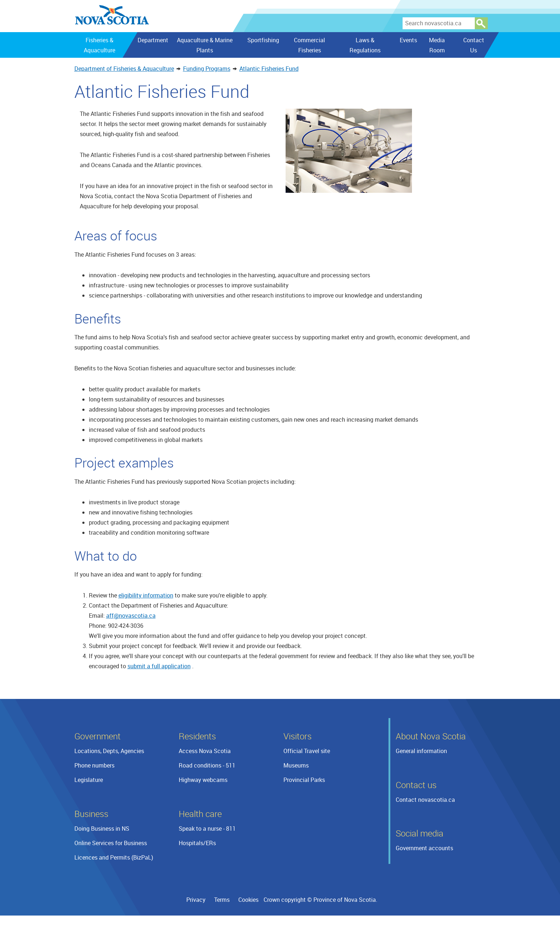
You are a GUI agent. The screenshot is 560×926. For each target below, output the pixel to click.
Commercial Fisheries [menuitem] (309, 45)
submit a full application (159, 666)
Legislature (89, 780)
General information (421, 751)
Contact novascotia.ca (425, 800)
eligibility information (146, 595)
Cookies (248, 900)
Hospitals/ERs (197, 843)
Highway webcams (203, 780)
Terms (222, 900)
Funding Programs (207, 69)
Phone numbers (94, 765)
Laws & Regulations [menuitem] (365, 45)
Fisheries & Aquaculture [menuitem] (99, 45)
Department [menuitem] (153, 40)
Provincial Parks (304, 780)
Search (481, 23)
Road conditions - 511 (207, 765)
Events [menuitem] (408, 40)
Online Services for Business (111, 843)
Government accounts (424, 848)
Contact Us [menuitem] (473, 45)
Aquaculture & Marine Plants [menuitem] (205, 45)
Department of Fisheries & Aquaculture (124, 69)
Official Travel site (307, 751)
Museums (296, 765)
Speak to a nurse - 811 (207, 829)
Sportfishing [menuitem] (263, 40)
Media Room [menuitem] (437, 45)
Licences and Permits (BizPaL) (114, 857)
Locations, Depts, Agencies (109, 751)
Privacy (196, 900)
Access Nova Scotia (205, 751)
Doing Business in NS (102, 829)
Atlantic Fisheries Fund (269, 69)
